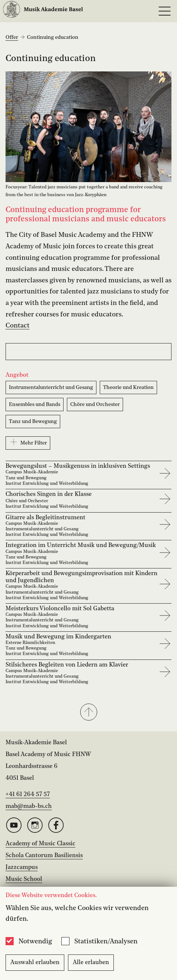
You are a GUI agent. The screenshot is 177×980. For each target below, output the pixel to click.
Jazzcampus (22, 867)
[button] (88, 713)
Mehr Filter (28, 442)
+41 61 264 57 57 (28, 795)
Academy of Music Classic (40, 844)
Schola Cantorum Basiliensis (44, 856)
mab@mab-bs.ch (29, 806)
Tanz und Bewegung (33, 422)
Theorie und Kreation (128, 387)
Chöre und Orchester (95, 405)
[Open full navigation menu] (164, 11)
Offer (12, 37)
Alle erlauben (91, 963)
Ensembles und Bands (35, 405)
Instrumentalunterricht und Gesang (51, 387)
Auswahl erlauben (35, 963)
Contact (18, 326)
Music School (24, 879)
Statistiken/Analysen (106, 942)
